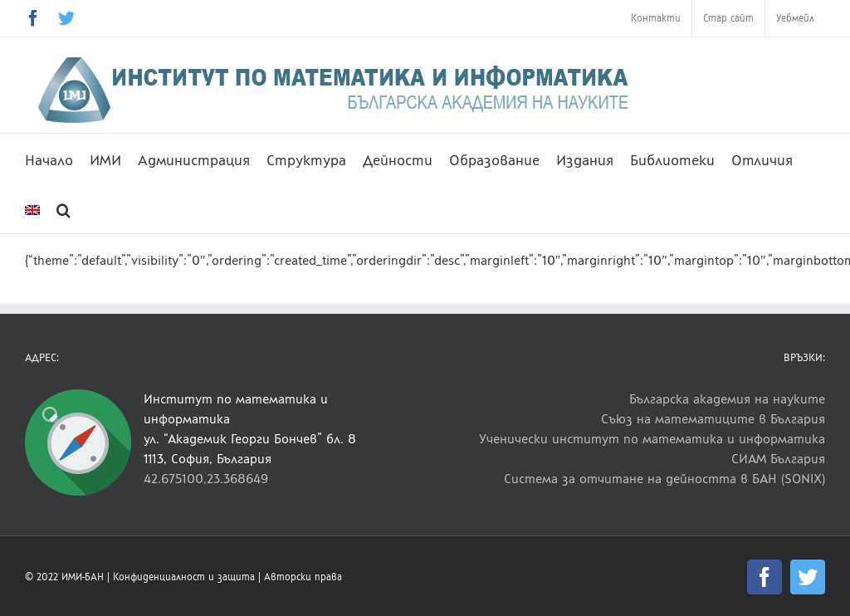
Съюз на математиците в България (713, 419)
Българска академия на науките (727, 399)
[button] (64, 208)
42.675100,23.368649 (206, 479)
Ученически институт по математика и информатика (652, 439)
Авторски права (303, 577)
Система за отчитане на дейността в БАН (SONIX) (664, 479)
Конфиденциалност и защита (184, 577)
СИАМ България (778, 459)
